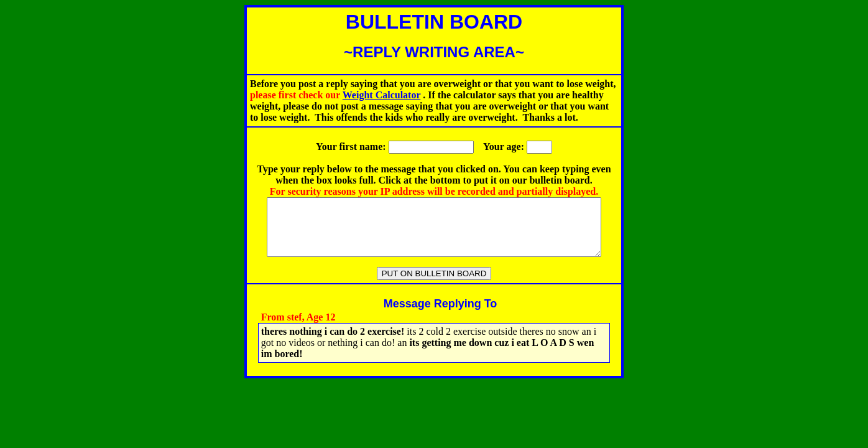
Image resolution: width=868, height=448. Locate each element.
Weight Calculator (381, 95)
